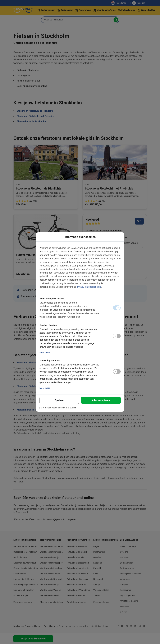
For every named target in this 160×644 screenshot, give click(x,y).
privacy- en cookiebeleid (89, 287)
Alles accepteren (101, 400)
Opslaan (59, 400)
